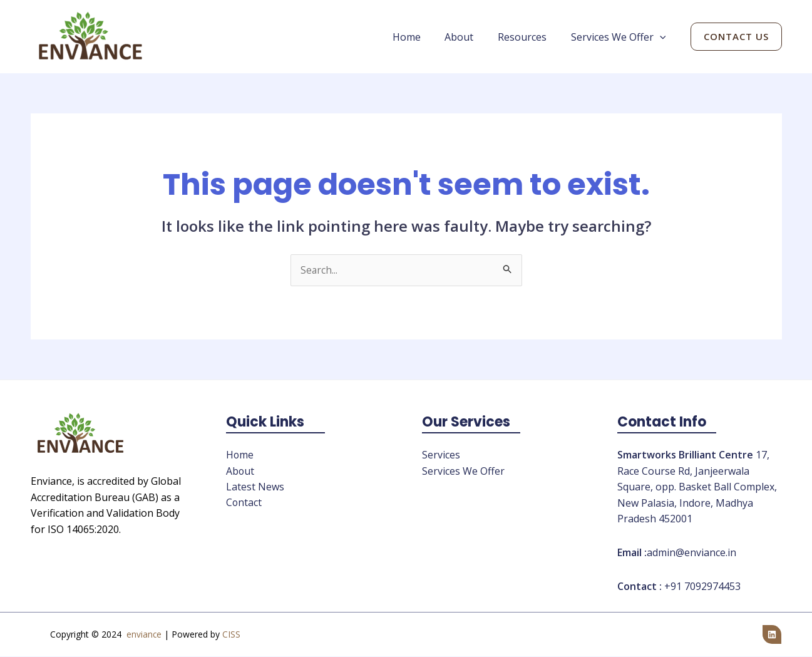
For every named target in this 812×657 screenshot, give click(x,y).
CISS (231, 635)
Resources (528, 37)
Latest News (255, 487)
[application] (662, 37)
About (470, 37)
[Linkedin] (772, 635)
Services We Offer (620, 37)
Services (441, 455)
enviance (144, 635)
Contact (244, 503)
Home (421, 37)
